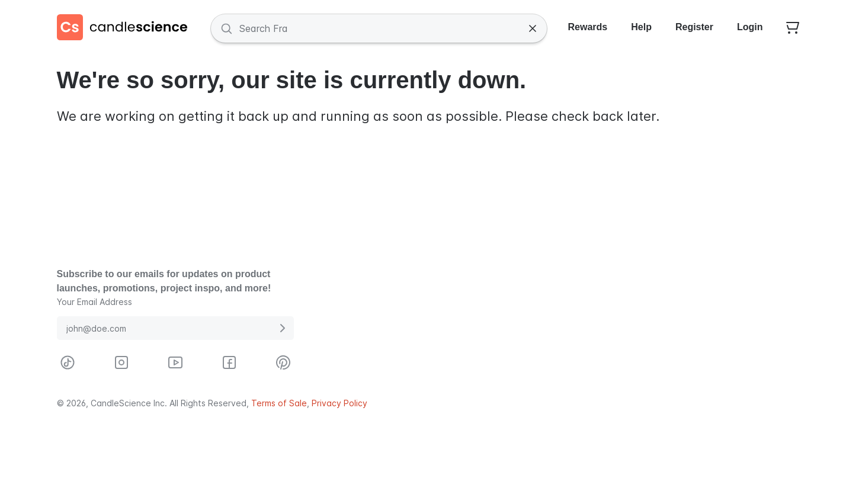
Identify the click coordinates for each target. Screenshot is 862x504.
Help (641, 27)
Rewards (588, 27)
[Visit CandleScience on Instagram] (121, 362)
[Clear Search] (533, 28)
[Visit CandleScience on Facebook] (229, 362)
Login (750, 27)
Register (694, 27)
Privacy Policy (339, 403)
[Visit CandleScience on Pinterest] (283, 362)
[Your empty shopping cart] (793, 28)
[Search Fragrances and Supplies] (379, 28)
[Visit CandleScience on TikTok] (68, 362)
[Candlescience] (127, 28)
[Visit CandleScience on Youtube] (175, 362)
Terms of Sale (279, 403)
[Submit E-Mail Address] (282, 328)
